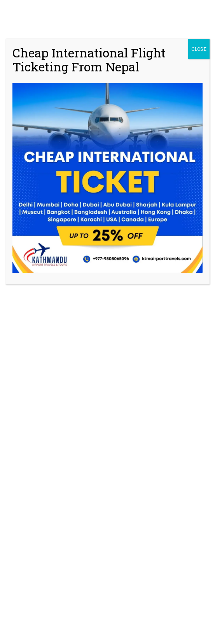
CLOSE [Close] (199, 49)
